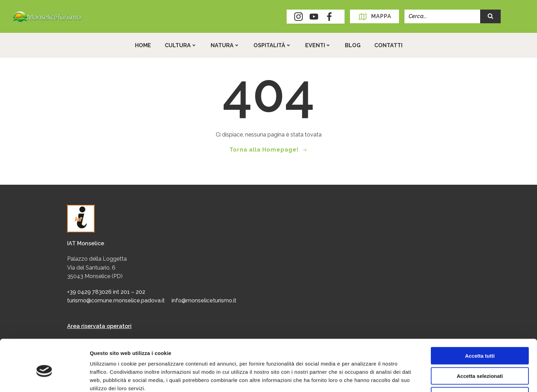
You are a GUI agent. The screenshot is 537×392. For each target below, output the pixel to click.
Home (143, 45)
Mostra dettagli (360, 378)
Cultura (181, 45)
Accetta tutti (480, 324)
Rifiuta (480, 364)
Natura (225, 45)
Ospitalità (272, 45)
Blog (353, 45)
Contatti (388, 45)
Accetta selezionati (480, 344)
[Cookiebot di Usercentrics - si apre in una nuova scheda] (44, 379)
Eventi (318, 45)
